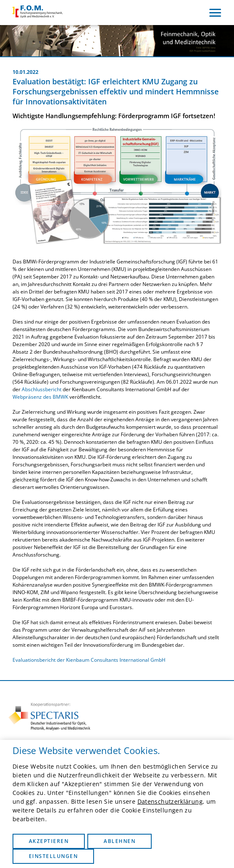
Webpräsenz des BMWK (40, 397)
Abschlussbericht (42, 389)
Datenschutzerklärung (170, 801)
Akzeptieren (49, 841)
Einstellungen (53, 856)
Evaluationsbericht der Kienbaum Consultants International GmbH (89, 660)
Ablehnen (120, 841)
